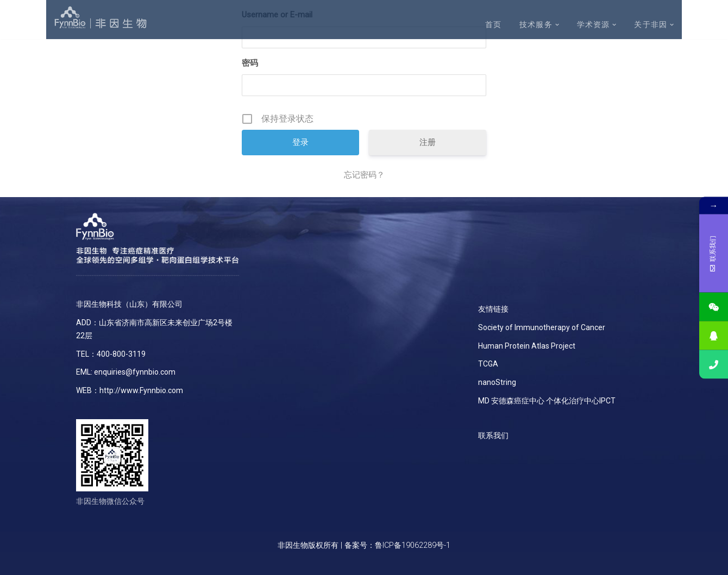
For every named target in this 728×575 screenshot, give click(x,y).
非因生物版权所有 (308, 545)
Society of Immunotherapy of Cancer (542, 327)
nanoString (497, 382)
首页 (493, 25)
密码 (250, 63)
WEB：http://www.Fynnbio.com (130, 390)
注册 (428, 142)
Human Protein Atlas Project (527, 346)
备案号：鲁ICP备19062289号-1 (397, 545)
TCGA (488, 364)
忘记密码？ (364, 175)
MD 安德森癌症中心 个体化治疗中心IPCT (547, 401)
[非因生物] (101, 18)
